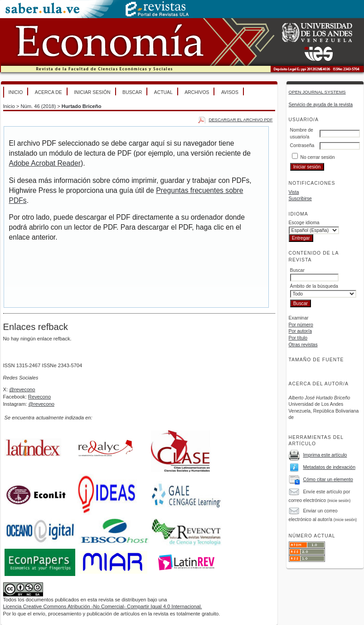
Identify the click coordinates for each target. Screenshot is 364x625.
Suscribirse (300, 199)
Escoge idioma (304, 223)
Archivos (197, 92)
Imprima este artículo (325, 455)
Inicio (16, 92)
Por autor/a (300, 331)
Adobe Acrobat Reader (45, 163)
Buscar (132, 92)
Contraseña (302, 145)
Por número (301, 325)
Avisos (230, 92)
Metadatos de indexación (329, 467)
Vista (294, 192)
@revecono (22, 389)
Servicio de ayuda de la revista (321, 105)
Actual (163, 92)
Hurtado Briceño (82, 106)
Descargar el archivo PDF (240, 120)
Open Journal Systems (317, 92)
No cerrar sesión (317, 157)
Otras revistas (303, 345)
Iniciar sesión (92, 92)
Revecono (39, 397)
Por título (298, 338)
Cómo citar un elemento (328, 480)
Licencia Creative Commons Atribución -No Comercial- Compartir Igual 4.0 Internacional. (103, 606)
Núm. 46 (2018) (38, 106)
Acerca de (49, 92)
